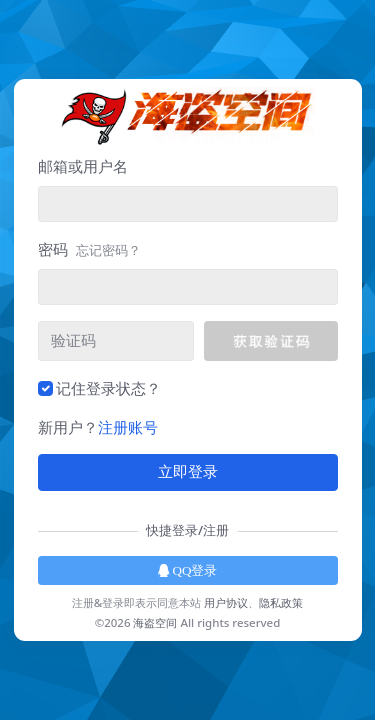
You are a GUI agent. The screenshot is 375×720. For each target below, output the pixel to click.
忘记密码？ (108, 250)
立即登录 (188, 472)
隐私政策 (281, 602)
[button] (270, 341)
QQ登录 (188, 570)
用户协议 (226, 602)
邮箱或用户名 (83, 166)
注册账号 (128, 427)
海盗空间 (155, 622)
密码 (89, 249)
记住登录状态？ (108, 388)
